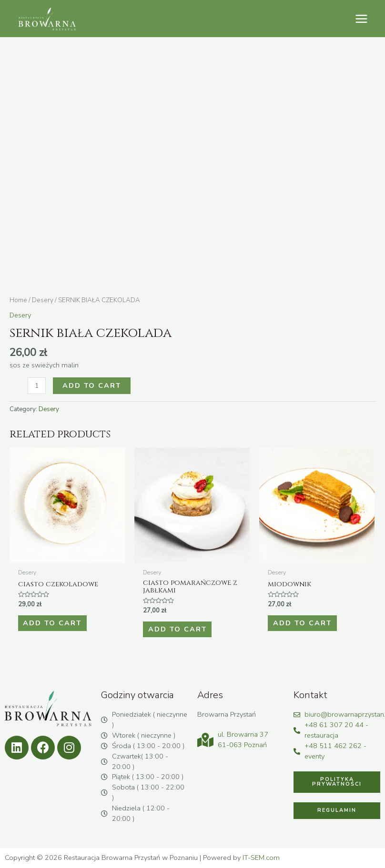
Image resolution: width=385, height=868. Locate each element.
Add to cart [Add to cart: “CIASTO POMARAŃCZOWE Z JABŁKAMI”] (177, 629)
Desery (43, 300)
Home (18, 300)
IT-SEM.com (261, 858)
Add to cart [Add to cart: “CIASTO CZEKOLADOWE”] (52, 623)
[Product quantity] (37, 386)
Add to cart (92, 385)
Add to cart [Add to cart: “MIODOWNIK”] (302, 623)
